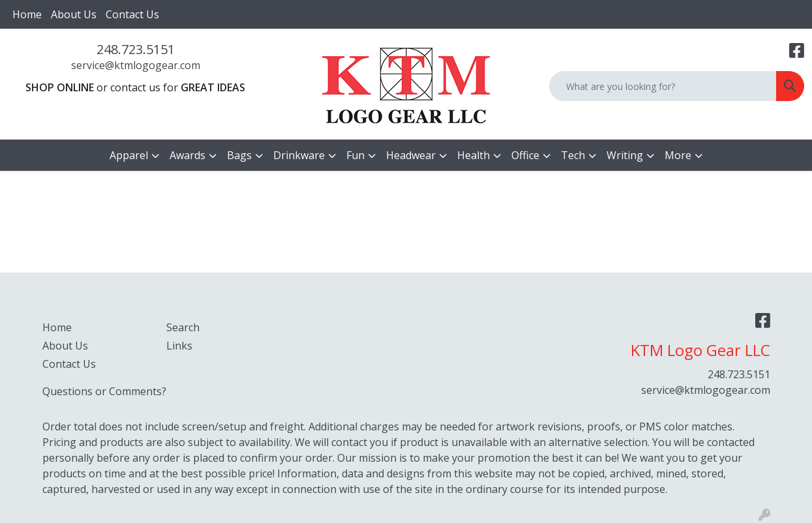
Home (27, 14)
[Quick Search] (663, 86)
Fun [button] (355, 155)
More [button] (678, 155)
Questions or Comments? (104, 391)
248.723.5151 (136, 49)
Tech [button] (573, 155)
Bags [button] (239, 155)
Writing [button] (625, 155)
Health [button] (474, 155)
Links (179, 346)
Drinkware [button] (299, 155)
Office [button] (525, 155)
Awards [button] (188, 155)
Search (183, 327)
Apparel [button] (129, 155)
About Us (74, 14)
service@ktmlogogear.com (136, 65)
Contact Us (132, 14)
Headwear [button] (411, 155)
